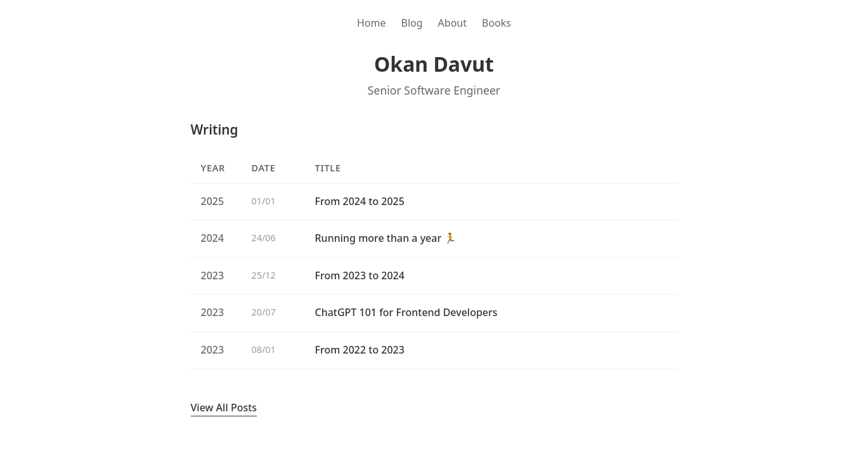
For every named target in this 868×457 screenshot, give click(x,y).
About (452, 23)
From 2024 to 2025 (360, 201)
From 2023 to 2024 (360, 275)
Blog (412, 23)
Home (372, 23)
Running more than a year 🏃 (386, 238)
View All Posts (224, 407)
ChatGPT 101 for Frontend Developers (406, 312)
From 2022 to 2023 (360, 350)
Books (496, 23)
